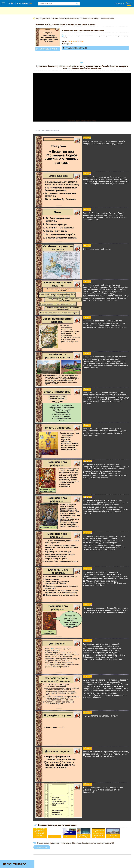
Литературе (8, 56)
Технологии (8, 88)
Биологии (7, 33)
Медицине (8, 62)
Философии (8, 97)
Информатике (9, 49)
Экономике (8, 107)
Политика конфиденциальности (68, 864)
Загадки (105, 864)
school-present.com (15, 863)
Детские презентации (12, 43)
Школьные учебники (120, 864)
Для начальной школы (13, 46)
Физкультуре (8, 94)
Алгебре (7, 24)
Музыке (6, 65)
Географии (8, 36)
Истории (7, 52)
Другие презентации (12, 110)
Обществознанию (11, 75)
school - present (20, 4)
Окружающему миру (12, 78)
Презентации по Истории (80, 41)
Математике (8, 59)
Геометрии (8, 40)
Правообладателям (91, 864)
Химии (6, 100)
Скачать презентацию (79, 48)
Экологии (7, 104)
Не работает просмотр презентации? (52, 131)
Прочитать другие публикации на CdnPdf (84, 121)
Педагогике (8, 81)
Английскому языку (11, 27)
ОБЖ (5, 72)
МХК (5, 68)
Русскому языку (10, 84)
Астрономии (8, 30)
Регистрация (119, 4)
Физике (6, 91)
